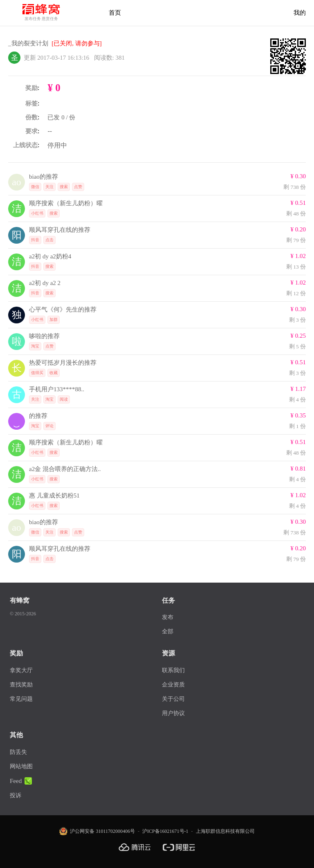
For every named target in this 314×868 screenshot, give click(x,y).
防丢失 (18, 752)
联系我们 (173, 670)
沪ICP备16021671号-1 (165, 831)
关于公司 (173, 699)
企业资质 (173, 685)
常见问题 (21, 699)
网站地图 (21, 766)
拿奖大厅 (21, 670)
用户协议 (173, 713)
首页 (115, 13)
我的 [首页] (300, 13)
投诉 (16, 795)
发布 (168, 617)
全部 (168, 631)
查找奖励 (21, 685)
